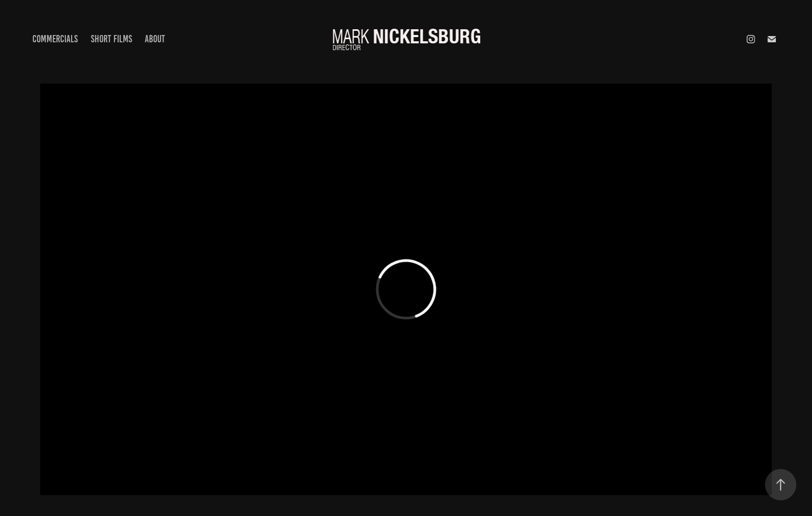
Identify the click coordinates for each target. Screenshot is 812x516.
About (155, 39)
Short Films (112, 39)
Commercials (55, 39)
